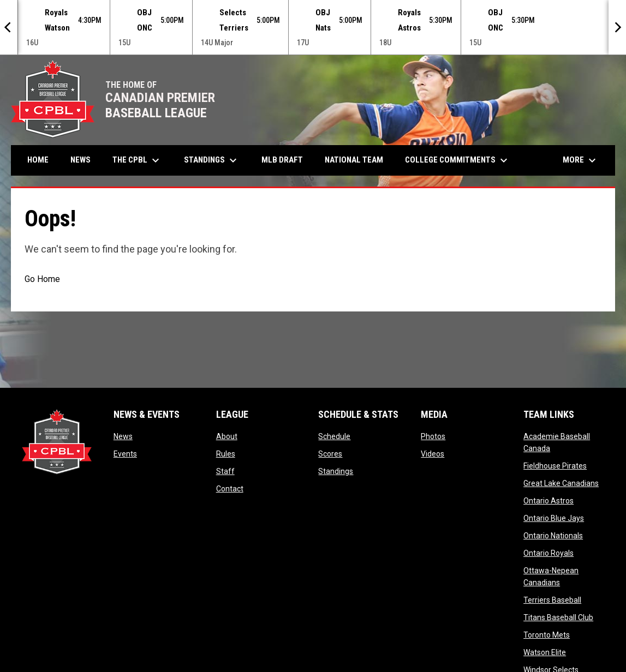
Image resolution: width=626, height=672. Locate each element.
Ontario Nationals (553, 535)
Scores (330, 453)
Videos (433, 453)
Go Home (42, 278)
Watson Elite (545, 652)
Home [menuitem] (38, 159)
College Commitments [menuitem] (458, 160)
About (227, 436)
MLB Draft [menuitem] (282, 159)
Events (125, 453)
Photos (433, 436)
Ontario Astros (549, 500)
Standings (336, 471)
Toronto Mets (547, 634)
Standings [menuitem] (212, 160)
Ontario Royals (549, 553)
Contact (230, 488)
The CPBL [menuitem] (137, 160)
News (123, 436)
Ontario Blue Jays (554, 518)
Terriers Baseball (552, 599)
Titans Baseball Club (558, 617)
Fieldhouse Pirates (555, 465)
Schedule (334, 436)
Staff (225, 471)
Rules (226, 453)
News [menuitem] (81, 159)
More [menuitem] (581, 160)
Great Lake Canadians (561, 483)
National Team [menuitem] (354, 159)
